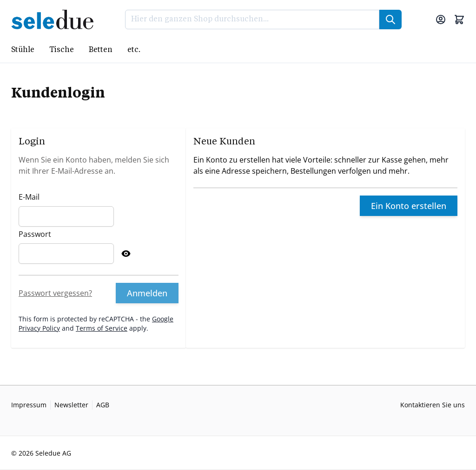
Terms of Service (102, 328)
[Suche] (390, 20)
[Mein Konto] (441, 20)
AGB (103, 405)
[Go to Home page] (55, 20)
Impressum (29, 405)
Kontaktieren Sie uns (433, 405)
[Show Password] (126, 254)
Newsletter (71, 405)
